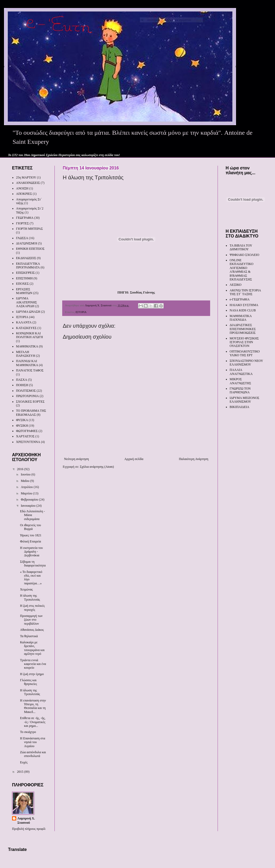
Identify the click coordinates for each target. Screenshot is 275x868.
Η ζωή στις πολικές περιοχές (32, 608)
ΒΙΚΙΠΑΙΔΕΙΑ (239, 407)
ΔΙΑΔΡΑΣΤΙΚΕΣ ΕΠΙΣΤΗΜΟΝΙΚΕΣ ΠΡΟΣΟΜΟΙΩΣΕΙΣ (243, 329)
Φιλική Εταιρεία (30, 541)
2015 (21, 772)
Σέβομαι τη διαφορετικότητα (33, 564)
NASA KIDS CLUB (243, 310)
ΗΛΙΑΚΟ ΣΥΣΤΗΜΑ (244, 305)
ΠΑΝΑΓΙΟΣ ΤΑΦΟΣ (30, 370)
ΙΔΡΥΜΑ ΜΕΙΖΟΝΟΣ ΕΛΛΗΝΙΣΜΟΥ (244, 400)
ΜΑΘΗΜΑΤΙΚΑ (27, 346)
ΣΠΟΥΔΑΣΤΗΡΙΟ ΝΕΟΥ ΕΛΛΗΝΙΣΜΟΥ (246, 363)
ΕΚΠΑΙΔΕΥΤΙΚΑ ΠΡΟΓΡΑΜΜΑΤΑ (28, 265)
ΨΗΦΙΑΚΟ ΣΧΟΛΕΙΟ (244, 255)
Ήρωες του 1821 (31, 535)
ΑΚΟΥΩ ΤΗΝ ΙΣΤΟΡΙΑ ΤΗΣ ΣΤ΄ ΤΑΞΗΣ (245, 292)
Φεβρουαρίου (30, 500)
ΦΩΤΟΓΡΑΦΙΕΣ (27, 431)
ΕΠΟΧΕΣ (22, 284)
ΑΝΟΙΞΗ (22, 188)
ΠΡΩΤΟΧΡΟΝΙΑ (27, 396)
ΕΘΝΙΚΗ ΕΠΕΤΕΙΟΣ (30, 249)
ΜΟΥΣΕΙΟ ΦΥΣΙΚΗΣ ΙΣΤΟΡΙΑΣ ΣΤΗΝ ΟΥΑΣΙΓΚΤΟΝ (244, 342)
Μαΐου (25, 481)
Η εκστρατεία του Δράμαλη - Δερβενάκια (31, 552)
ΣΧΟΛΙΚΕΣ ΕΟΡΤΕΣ (30, 402)
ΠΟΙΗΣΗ (22, 385)
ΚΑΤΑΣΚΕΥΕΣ (26, 328)
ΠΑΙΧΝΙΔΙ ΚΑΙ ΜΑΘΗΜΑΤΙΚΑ (27, 363)
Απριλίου (27, 487)
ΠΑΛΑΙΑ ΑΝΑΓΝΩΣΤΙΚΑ (241, 372)
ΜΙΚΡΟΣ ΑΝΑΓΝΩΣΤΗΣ (240, 381)
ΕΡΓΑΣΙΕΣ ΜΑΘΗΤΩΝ (24, 291)
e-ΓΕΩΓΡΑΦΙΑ (240, 299)
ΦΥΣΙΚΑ (22, 420)
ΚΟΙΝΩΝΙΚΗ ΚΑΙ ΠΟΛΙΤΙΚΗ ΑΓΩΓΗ (30, 335)
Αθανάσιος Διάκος (32, 630)
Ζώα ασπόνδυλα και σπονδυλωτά (33, 754)
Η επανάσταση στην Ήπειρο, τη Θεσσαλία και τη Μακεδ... (33, 706)
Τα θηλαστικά (29, 636)
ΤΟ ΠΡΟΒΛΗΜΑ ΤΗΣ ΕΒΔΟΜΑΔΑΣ (31, 413)
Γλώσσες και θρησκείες (29, 682)
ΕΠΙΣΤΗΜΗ (24, 278)
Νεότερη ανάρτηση (76, 459)
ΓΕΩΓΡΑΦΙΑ (25, 218)
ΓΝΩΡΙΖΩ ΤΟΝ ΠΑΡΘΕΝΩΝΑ (240, 390)
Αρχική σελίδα (134, 459)
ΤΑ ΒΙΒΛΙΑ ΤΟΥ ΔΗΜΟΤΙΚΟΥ (241, 247)
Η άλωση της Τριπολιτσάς (30, 597)
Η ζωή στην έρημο (32, 674)
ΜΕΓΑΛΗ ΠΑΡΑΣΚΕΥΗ (26, 354)
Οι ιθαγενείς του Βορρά (31, 527)
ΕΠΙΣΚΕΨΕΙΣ (25, 273)
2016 (21, 469)
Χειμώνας (26, 589)
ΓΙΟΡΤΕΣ (22, 223)
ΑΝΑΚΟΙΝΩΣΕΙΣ (28, 183)
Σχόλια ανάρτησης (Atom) (97, 467)
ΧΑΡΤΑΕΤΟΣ (25, 436)
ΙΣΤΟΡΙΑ (81, 312)
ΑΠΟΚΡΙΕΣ (24, 194)
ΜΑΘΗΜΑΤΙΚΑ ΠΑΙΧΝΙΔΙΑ (241, 318)
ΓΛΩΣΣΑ (22, 238)
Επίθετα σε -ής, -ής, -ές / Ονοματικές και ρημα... (33, 722)
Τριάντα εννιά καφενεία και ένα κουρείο (33, 664)
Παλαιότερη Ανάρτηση (194, 459)
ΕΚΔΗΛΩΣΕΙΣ (26, 258)
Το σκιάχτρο (28, 732)
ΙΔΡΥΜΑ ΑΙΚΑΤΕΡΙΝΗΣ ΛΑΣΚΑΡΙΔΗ (26, 302)
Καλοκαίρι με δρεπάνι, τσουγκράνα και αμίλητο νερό (32, 648)
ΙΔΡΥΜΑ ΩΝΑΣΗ (28, 312)
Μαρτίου (27, 493)
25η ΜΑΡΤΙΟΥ (26, 177)
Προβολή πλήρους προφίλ (29, 829)
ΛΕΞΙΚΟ (235, 285)
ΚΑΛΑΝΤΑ (24, 322)
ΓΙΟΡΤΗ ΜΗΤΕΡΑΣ (30, 229)
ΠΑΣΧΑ (22, 380)
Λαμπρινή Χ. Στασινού (26, 821)
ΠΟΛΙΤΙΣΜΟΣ (26, 391)
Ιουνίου (26, 474)
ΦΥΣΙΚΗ (22, 426)
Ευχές (24, 762)
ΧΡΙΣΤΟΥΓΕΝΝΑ (28, 442)
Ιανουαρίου (29, 506)
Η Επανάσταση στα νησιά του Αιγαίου (33, 742)
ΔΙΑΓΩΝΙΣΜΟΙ (27, 243)
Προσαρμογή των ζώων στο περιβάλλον (31, 620)
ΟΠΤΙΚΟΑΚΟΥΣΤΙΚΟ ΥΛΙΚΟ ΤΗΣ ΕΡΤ (245, 353)
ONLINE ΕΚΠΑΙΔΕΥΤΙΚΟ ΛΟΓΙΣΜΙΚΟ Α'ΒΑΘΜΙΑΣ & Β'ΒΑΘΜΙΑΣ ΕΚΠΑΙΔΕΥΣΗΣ (241, 270)
